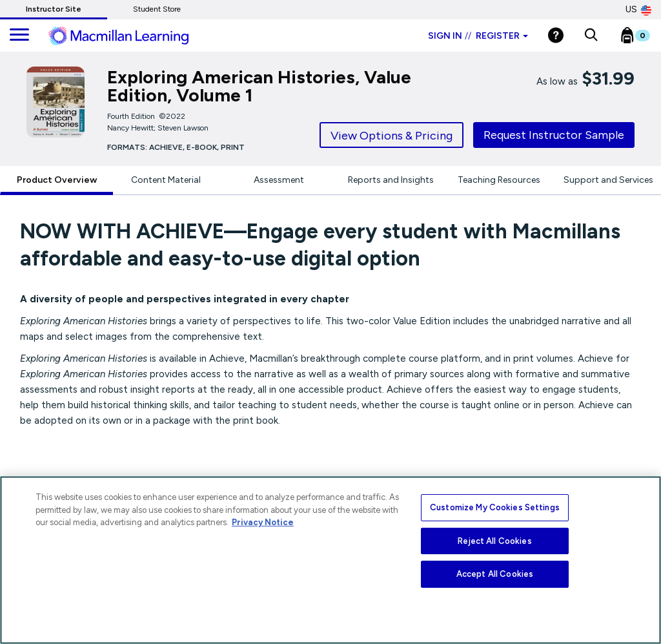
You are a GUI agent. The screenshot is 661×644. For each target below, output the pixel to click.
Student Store (157, 9)
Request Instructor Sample (554, 135)
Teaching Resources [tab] (499, 180)
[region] (330, 560)
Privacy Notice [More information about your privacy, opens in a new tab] (263, 522)
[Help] (556, 35)
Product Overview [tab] (57, 180)
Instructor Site (54, 9)
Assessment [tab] (279, 180)
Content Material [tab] (166, 180)
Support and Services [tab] (608, 180)
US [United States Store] (638, 10)
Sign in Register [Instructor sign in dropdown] (478, 36)
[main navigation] (19, 36)
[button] (591, 36)
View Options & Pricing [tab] (392, 136)
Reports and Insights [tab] (391, 180)
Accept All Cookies (495, 574)
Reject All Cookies (494, 541)
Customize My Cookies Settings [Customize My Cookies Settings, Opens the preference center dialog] (495, 507)
